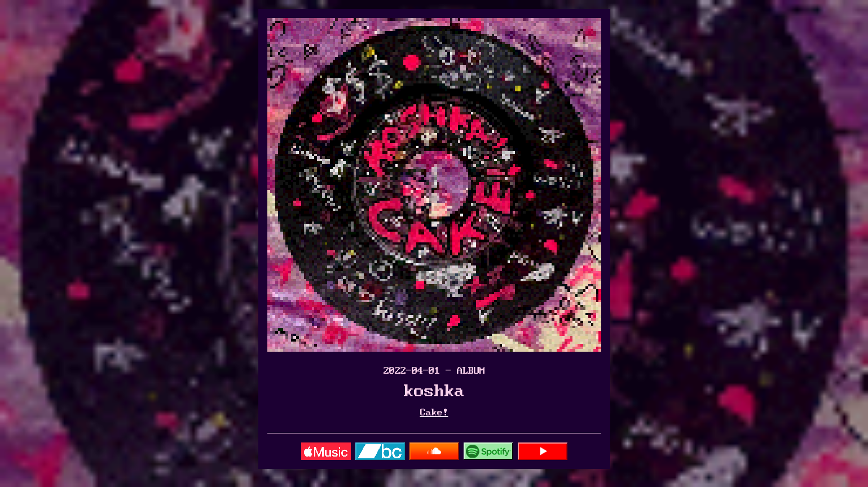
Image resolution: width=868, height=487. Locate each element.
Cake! (434, 413)
